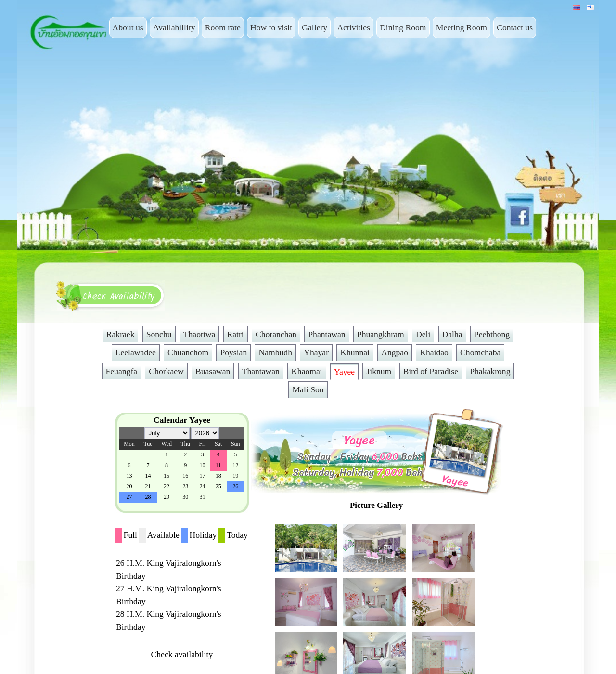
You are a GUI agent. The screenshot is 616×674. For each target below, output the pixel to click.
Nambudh (275, 352)
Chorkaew (166, 371)
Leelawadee (136, 352)
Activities (353, 27)
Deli (423, 334)
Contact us (515, 27)
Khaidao (434, 352)
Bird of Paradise (431, 371)
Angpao (395, 352)
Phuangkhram (381, 334)
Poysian (233, 352)
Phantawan (327, 334)
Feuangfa (122, 371)
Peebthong (492, 334)
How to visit (271, 27)
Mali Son (308, 389)
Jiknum (379, 371)
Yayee (344, 372)
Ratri (236, 334)
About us (128, 27)
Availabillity (174, 27)
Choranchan (276, 334)
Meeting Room (462, 27)
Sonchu (159, 334)
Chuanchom (188, 352)
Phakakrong (490, 371)
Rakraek (121, 334)
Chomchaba (480, 352)
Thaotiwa (199, 334)
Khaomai (307, 371)
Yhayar (316, 352)
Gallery (314, 27)
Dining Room (403, 27)
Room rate (223, 27)
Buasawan (213, 371)
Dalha (452, 334)
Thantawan (261, 371)
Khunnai (355, 352)
